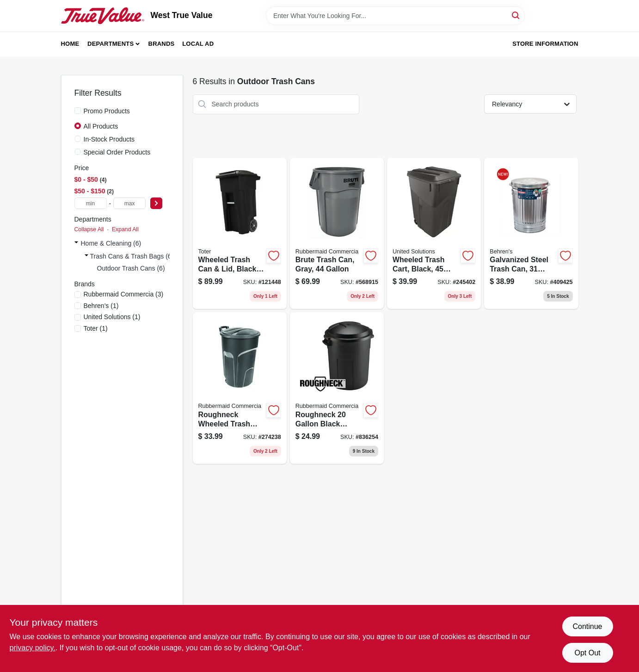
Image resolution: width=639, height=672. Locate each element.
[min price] (91, 203)
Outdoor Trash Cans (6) (131, 268)
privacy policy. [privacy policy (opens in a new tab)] (33, 648)
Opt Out (587, 653)
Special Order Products (117, 152)
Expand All (125, 229)
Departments (111, 44)
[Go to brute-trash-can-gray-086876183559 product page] (337, 234)
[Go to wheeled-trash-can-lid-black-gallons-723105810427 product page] (240, 234)
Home (70, 44)
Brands (162, 44)
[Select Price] (156, 203)
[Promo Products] (78, 111)
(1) (101, 306)
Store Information (545, 44)
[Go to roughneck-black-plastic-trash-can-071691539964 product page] (337, 388)
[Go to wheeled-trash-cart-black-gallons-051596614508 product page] (434, 234)
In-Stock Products (109, 139)
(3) (124, 294)
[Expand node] (76, 243)
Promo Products (107, 111)
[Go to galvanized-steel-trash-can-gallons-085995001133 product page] (531, 234)
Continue (587, 626)
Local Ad (198, 44)
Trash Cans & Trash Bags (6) (132, 256)
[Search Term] (395, 16)
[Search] (516, 15)
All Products (101, 126)
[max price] (129, 203)
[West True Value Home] (103, 16)
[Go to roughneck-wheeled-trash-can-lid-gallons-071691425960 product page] (240, 388)
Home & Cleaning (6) (111, 243)
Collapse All (89, 229)
